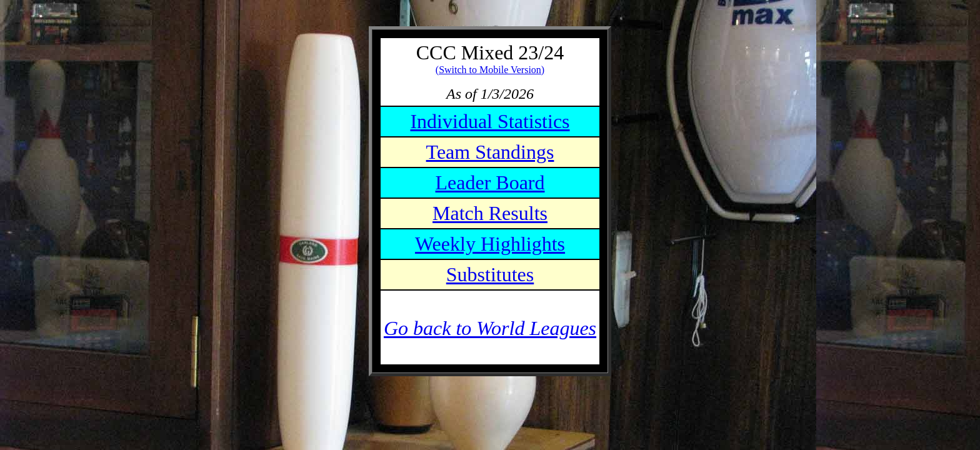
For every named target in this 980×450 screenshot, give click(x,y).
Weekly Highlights (490, 244)
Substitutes (490, 274)
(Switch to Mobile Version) (490, 70)
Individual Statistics (490, 121)
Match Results (490, 213)
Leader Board (490, 182)
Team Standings (490, 152)
